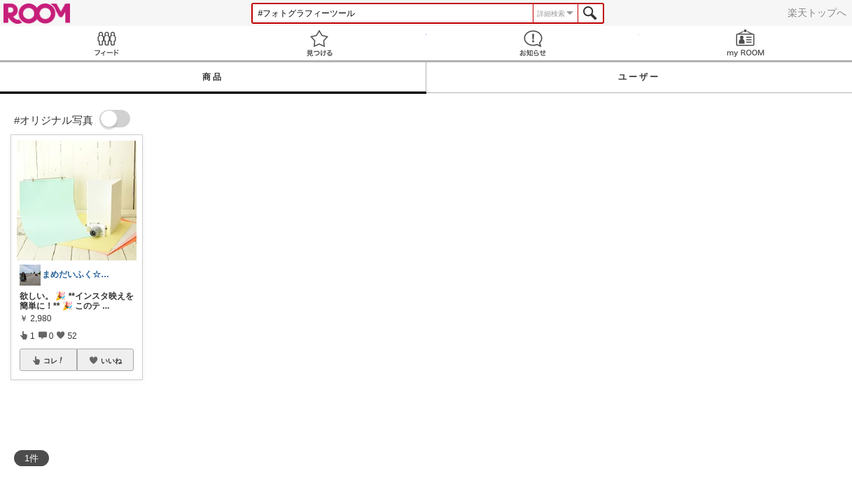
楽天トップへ (817, 13)
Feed (106, 43)
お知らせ (533, 43)
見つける (319, 43)
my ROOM (746, 43)
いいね (111, 360)
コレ (54, 360)
